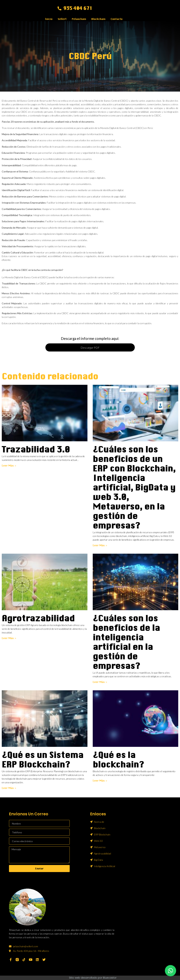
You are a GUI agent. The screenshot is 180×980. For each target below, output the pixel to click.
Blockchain (98, 19)
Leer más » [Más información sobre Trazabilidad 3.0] (9, 466)
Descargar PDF (90, 348)
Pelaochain (79, 19)
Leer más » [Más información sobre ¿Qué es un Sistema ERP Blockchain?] (9, 788)
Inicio (49, 19)
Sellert (62, 19)
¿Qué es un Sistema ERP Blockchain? (43, 760)
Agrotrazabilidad (38, 618)
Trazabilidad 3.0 (36, 449)
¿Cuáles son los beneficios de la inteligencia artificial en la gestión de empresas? (126, 642)
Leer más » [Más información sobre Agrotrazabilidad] (9, 638)
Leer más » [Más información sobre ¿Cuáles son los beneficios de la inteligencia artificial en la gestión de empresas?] (100, 682)
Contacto (117, 19)
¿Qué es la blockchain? (118, 760)
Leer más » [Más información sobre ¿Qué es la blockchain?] (100, 781)
